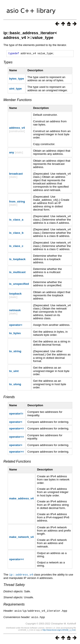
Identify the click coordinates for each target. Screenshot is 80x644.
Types (8, 63)
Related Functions (17, 462)
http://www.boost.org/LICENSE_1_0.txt (59, 630)
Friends (9, 398)
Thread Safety (14, 585)
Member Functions (18, 100)
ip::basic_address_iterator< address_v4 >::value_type (30, 35)
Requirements (14, 605)
